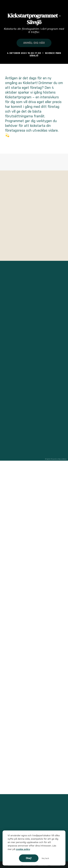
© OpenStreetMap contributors (59, 459)
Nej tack (45, 858)
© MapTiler (48, 459)
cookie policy (23, 849)
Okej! (29, 858)
